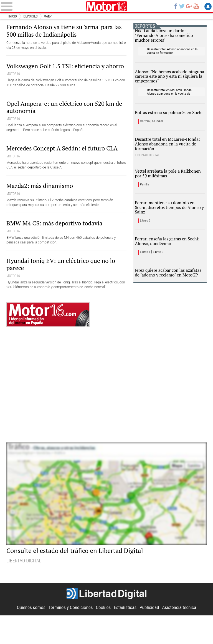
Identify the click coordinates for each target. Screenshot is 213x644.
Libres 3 (146, 243)
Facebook (174, 6)
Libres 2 (160, 276)
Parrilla (145, 203)
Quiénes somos (29, 636)
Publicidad (150, 636)
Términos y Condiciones (70, 636)
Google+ (189, 6)
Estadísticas (126, 636)
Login (208, 7)
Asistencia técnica (181, 636)
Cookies (103, 636)
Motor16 (107, 6)
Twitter (181, 6)
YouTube (196, 6)
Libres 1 (146, 276)
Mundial (160, 135)
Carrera (146, 135)
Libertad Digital (106, 623)
